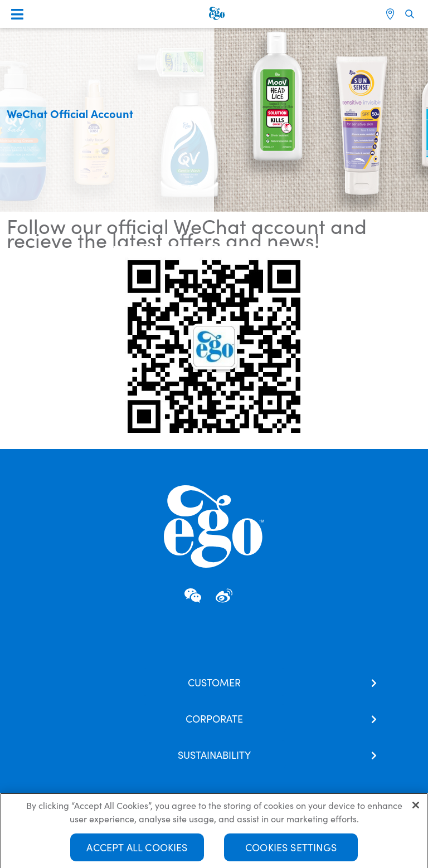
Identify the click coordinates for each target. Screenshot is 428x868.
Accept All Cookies (137, 850)
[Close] (416, 808)
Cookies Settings (291, 850)
